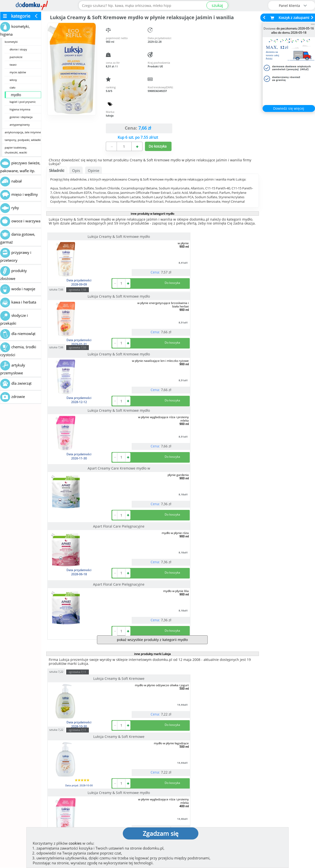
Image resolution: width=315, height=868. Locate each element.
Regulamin (172, 807)
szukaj (217, 5)
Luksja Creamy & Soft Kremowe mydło (80, 238)
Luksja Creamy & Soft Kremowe (80, 480)
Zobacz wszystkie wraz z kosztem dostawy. (272, 774)
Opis (76, 170)
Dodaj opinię (43, 770)
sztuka (126, 231)
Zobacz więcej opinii (46, 778)
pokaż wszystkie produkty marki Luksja (152, 682)
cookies (75, 843)
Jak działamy (174, 799)
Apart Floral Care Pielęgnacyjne (220, 305)
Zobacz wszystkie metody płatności (120, 774)
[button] (15, 749)
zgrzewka (148, 232)
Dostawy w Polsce (196, 774)
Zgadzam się (161, 833)
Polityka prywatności (181, 815)
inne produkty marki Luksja (152, 455)
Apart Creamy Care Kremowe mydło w (150, 307)
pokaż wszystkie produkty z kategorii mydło (152, 441)
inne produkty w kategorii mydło (152, 214)
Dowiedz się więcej (289, 108)
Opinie (94, 170)
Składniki (57, 170)
